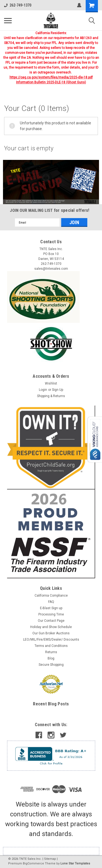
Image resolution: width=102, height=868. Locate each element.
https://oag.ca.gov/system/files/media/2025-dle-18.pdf (51, 77)
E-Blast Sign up (51, 608)
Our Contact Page (51, 621)
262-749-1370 (18, 5)
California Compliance (51, 596)
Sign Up (58, 390)
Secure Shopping (51, 665)
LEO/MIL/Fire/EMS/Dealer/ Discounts (51, 640)
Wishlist (51, 383)
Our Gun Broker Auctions (51, 633)
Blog (51, 658)
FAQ (51, 602)
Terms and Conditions (51, 646)
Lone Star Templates (75, 863)
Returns (51, 652)
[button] (51, 182)
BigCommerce (33, 863)
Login (43, 390)
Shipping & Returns (51, 396)
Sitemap (50, 859)
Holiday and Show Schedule (51, 627)
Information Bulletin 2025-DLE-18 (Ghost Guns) (51, 82)
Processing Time (51, 614)
